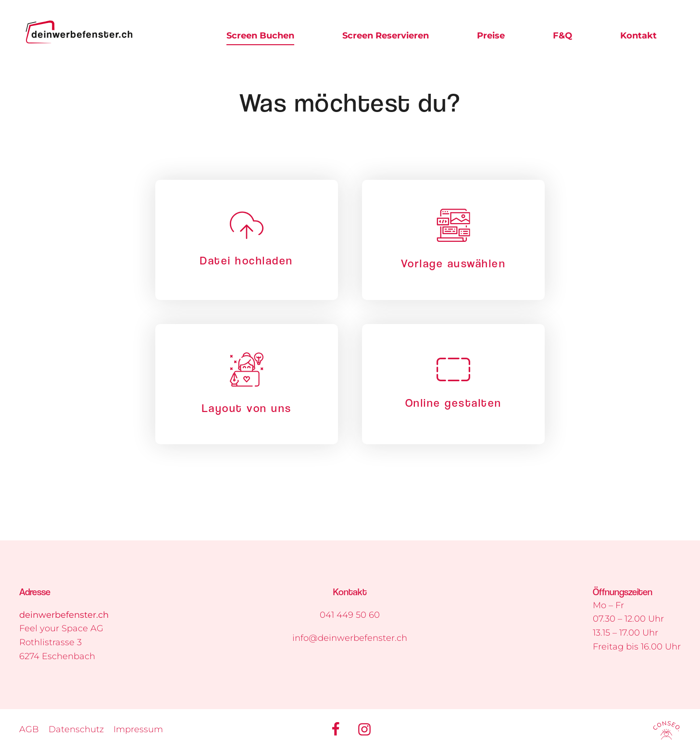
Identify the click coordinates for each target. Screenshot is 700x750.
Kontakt (638, 36)
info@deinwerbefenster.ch (350, 638)
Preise (491, 36)
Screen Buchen (260, 36)
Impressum (138, 729)
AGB (29, 729)
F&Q (562, 36)
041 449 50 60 (350, 615)
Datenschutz (76, 729)
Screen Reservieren (386, 36)
